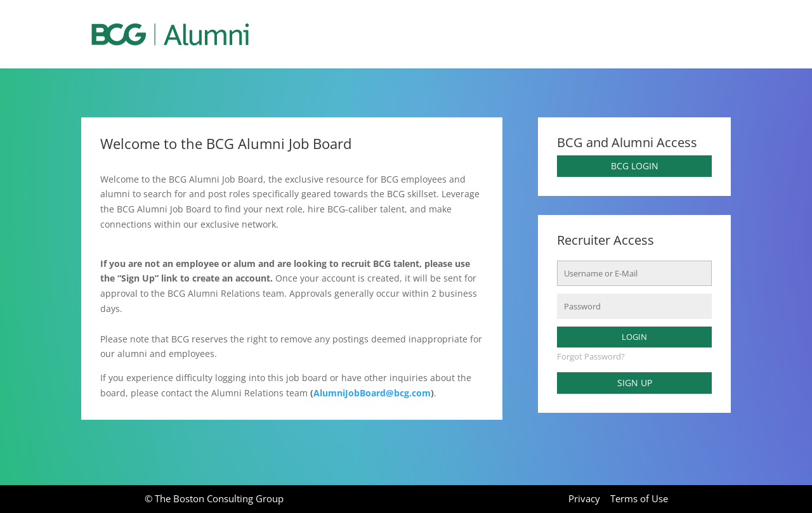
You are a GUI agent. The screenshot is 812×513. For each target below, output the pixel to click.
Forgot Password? (591, 357)
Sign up (635, 383)
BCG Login (635, 166)
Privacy (584, 498)
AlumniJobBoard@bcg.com (372, 393)
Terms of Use (639, 498)
